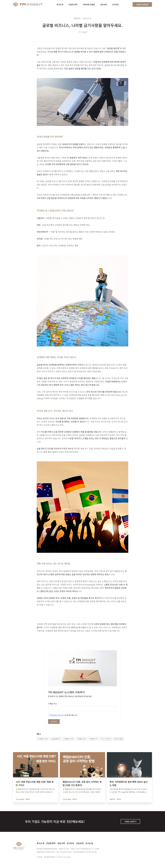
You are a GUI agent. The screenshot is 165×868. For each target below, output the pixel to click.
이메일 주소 (52, 704)
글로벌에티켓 (56, 739)
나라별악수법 (81, 739)
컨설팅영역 (51, 843)
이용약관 (40, 857)
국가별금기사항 (43, 739)
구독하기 (54, 722)
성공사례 (61, 843)
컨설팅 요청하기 (130, 821)
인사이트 (70, 843)
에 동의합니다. (63, 715)
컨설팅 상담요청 (142, 4)
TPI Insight (83, 32)
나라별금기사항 (68, 739)
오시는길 (89, 843)
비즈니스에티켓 (106, 739)
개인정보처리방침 (50, 857)
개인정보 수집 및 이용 (58, 715)
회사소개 (41, 843)
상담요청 (80, 843)
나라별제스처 (93, 739)
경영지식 (77, 18)
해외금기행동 (119, 739)
